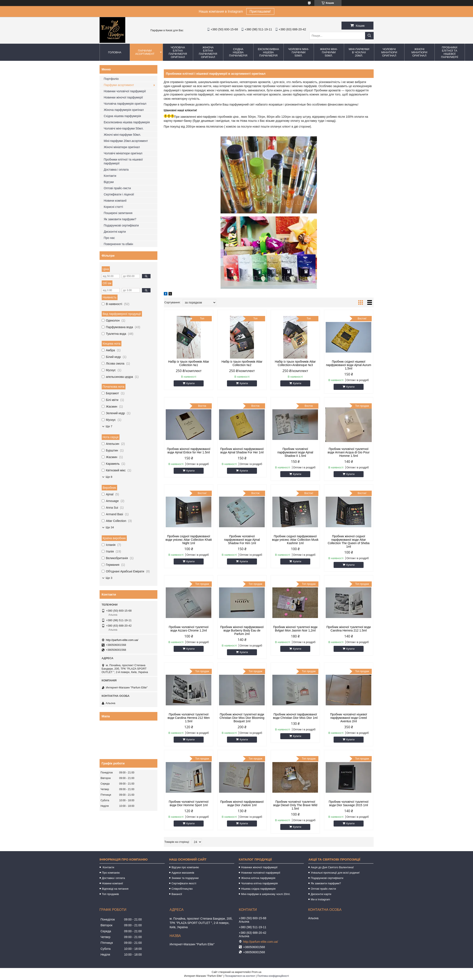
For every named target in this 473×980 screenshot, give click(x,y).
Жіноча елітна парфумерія (258, 878)
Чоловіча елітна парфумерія (259, 883)
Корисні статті (113, 207)
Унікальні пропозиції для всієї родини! (335, 873)
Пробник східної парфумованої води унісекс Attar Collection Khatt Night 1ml (189, 540)
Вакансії (177, 894)
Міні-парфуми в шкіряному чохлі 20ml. (266, 894)
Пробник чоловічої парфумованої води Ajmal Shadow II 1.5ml (295, 452)
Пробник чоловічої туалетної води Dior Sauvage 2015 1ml (349, 803)
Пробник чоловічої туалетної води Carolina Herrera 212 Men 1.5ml (189, 718)
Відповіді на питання (115, 889)
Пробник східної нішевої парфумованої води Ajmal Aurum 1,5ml (348, 365)
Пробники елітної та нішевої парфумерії (450, 52)
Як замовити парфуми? (120, 219)
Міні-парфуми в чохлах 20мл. (359, 52)
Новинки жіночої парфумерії (123, 97)
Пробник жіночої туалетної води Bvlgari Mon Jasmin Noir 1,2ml (295, 629)
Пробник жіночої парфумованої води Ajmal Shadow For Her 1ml (242, 451)
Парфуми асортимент (145, 52)
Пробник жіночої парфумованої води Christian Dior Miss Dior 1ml (295, 716)
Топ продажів (110, 894)
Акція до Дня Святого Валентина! (332, 867)
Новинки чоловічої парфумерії (125, 91)
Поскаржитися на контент (240, 976)
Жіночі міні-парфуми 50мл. (329, 52)
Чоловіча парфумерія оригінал (125, 104)
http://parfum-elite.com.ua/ (122, 640)
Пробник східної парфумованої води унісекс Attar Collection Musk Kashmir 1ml (295, 540)
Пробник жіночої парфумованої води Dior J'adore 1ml (242, 803)
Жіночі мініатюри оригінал (419, 52)
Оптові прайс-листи (117, 188)
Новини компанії (115, 201)
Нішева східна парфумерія (258, 889)
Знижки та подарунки (185, 878)
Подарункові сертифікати (121, 225)
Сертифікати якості (184, 883)
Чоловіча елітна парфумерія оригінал (178, 52)
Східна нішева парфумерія (238, 52)
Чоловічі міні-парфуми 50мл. (299, 52)
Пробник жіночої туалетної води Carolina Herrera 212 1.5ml (348, 629)
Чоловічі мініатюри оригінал (389, 52)
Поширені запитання (118, 213)
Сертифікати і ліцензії (119, 194)
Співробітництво (182, 889)
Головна (115, 52)
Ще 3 (109, 578)
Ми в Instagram (320, 899)
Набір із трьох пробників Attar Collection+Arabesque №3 (295, 363)
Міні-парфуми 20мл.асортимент (126, 141)
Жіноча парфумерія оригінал (124, 110)
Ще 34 (110, 527)
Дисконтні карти (115, 232)
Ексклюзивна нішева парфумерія (268, 52)
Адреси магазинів (183, 873)
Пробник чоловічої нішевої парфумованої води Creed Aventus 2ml (349, 718)
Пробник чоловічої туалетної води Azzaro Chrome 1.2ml (189, 629)
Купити (190, 383)
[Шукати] (369, 36)
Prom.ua (256, 972)
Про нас (109, 238)
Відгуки (109, 182)
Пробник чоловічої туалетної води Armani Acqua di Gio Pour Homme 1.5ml (349, 452)
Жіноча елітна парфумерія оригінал (208, 52)
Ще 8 (109, 477)
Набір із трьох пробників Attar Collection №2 (242, 363)
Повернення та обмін (119, 244)
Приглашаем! (260, 11)
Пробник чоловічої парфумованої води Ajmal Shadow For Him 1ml (242, 540)
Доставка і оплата (116, 170)
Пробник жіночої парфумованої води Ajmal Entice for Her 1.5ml (189, 451)
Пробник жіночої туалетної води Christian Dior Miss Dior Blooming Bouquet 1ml (242, 718)
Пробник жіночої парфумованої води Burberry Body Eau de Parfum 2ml (242, 630)
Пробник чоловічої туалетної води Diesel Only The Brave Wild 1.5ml (295, 805)
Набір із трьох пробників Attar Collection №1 (189, 363)
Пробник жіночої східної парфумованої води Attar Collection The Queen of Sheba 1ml (348, 541)
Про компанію (111, 873)
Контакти (110, 176)
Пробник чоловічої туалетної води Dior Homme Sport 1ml (189, 803)
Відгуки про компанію (185, 867)
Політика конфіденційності (273, 976)
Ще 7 (109, 426)
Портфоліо (111, 79)
